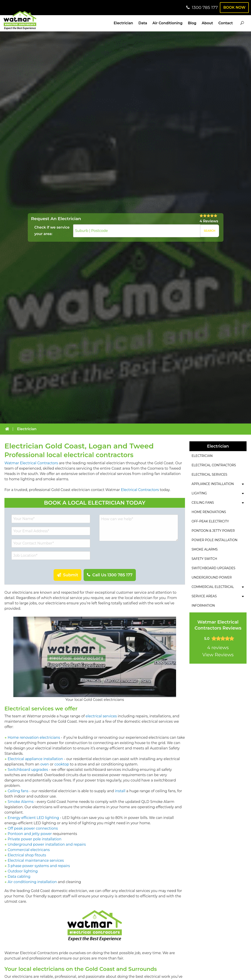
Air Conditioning (168, 23)
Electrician (123, 23)
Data (143, 23)
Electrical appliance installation (35, 759)
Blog (192, 23)
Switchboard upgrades (28, 770)
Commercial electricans (29, 850)
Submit (70, 575)
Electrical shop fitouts (27, 855)
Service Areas (204, 596)
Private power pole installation (35, 839)
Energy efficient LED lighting (33, 818)
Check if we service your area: (52, 231)
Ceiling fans (18, 791)
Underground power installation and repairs (47, 844)
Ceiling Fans (203, 503)
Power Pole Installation (215, 540)
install (120, 791)
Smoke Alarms (21, 802)
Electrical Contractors (140, 490)
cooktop (62, 764)
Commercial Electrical (213, 587)
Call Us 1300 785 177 (112, 575)
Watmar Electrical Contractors (31, 463)
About (207, 23)
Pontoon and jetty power (30, 834)
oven (45, 764)
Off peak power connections (33, 828)
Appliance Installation (213, 484)
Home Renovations (209, 512)
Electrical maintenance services (36, 860)
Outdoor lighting (23, 871)
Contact (226, 23)
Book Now (234, 7)
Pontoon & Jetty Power (213, 531)
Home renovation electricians (34, 738)
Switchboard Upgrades (214, 568)
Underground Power (212, 577)
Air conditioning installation (32, 882)
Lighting (199, 493)
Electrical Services (209, 475)
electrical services (101, 716)
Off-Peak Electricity (210, 521)
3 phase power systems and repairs (39, 866)
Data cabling (19, 877)
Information (203, 606)
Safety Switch (204, 559)
